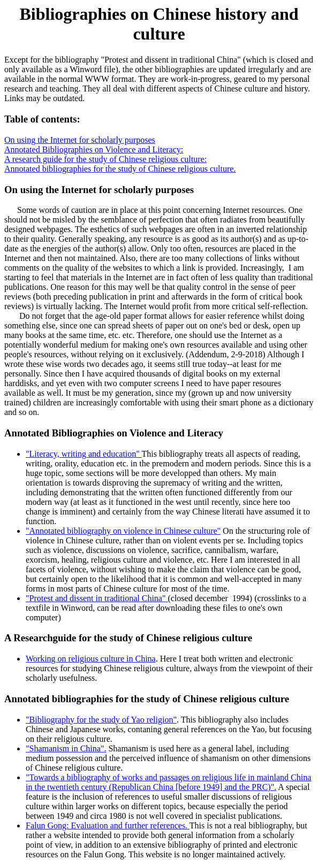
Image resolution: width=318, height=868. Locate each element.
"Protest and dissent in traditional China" (97, 598)
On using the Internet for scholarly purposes (80, 140)
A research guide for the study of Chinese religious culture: (105, 159)
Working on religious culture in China (91, 659)
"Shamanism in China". (66, 748)
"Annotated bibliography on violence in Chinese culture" (123, 531)
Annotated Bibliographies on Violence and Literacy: (94, 149)
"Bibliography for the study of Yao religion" (101, 720)
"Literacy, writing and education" (84, 454)
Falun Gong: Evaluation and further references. (108, 825)
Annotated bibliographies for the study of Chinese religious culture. (120, 169)
